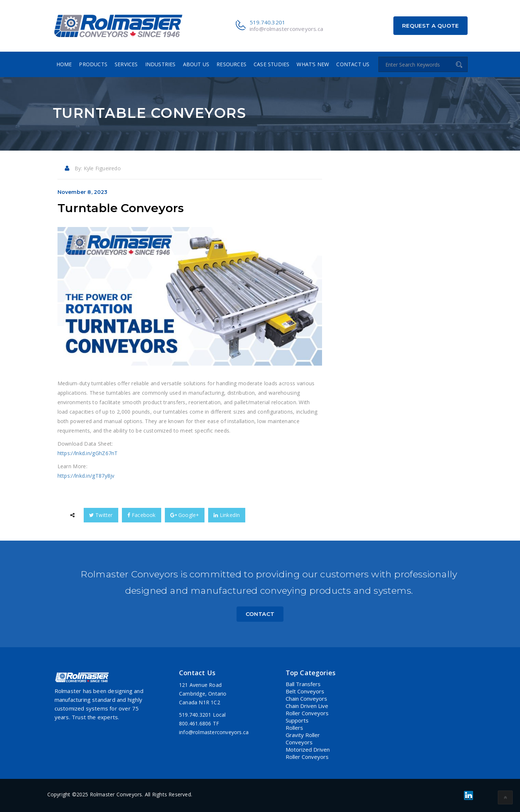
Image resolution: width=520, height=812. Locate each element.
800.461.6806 (195, 723)
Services (126, 64)
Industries (160, 64)
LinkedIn (227, 515)
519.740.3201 (267, 22)
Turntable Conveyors (121, 208)
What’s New (313, 64)
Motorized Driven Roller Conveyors (308, 753)
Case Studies (271, 64)
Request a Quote (430, 26)
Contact (260, 614)
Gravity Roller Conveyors (303, 739)
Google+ (185, 515)
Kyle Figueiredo (102, 168)
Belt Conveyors (305, 691)
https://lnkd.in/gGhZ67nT (88, 453)
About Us (196, 64)
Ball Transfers (303, 684)
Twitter (101, 515)
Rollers (294, 728)
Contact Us (353, 64)
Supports (297, 720)
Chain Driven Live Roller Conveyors (307, 709)
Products (93, 64)
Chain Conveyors (306, 698)
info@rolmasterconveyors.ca (286, 29)
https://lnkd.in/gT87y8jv (86, 476)
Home (64, 64)
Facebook (142, 515)
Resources (231, 64)
